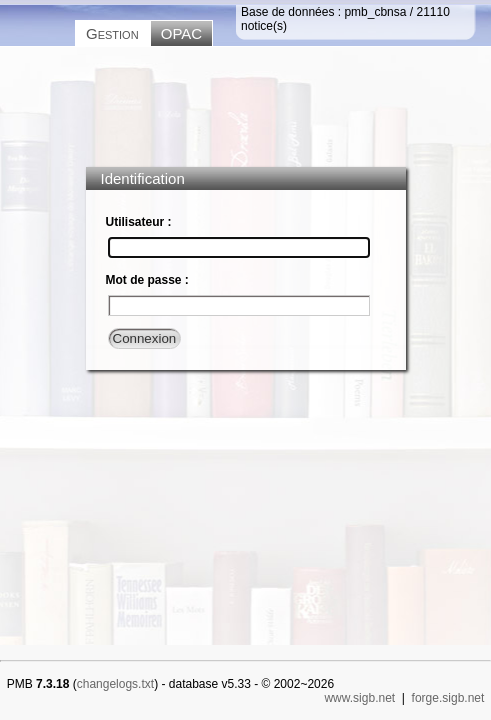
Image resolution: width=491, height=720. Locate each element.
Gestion (112, 33)
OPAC (181, 33)
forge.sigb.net (448, 698)
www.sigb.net (359, 698)
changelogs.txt (115, 684)
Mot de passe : (147, 280)
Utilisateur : (139, 222)
